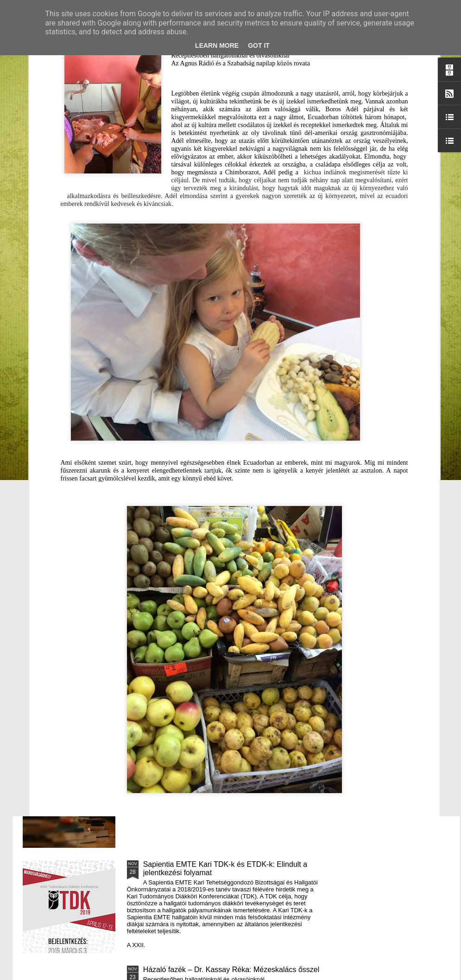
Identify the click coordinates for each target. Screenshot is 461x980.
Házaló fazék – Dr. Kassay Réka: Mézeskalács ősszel (231, 970)
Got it (259, 45)
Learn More (217, 45)
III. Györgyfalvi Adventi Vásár (191, 654)
